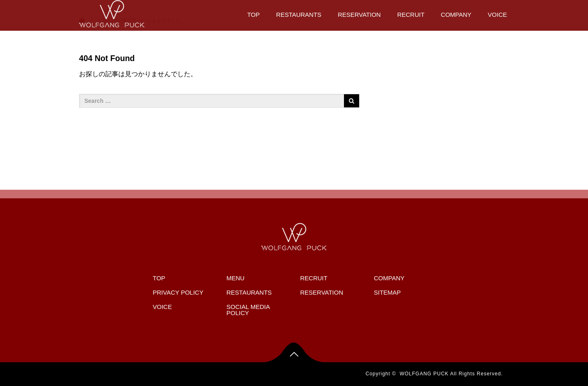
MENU (235, 278)
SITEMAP (387, 292)
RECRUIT (411, 15)
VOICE (497, 15)
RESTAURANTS (299, 15)
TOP (254, 15)
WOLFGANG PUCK (424, 374)
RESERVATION (359, 15)
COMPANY (456, 15)
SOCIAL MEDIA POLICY (248, 310)
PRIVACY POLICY (178, 292)
